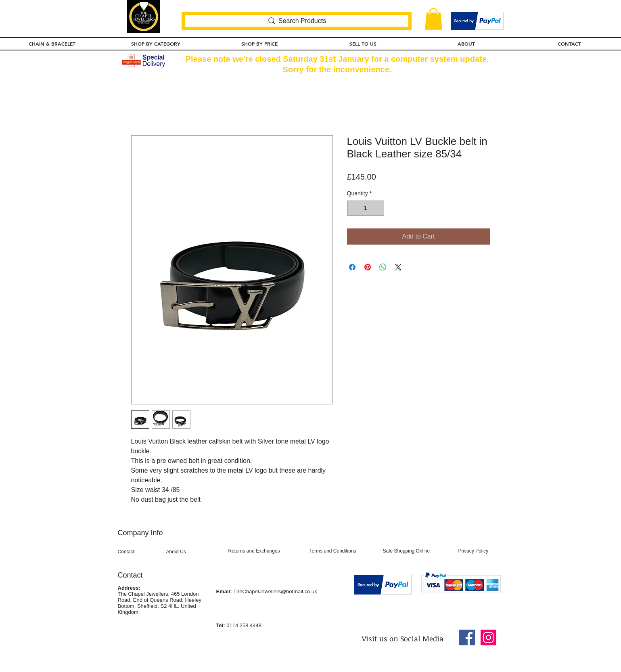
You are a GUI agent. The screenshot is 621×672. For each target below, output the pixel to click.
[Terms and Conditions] (343, 551)
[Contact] (140, 552)
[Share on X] (398, 267)
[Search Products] (297, 21)
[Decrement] (353, 208)
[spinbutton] (366, 208)
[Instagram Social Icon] (488, 637)
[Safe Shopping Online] (416, 551)
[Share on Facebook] (352, 267)
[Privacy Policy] (479, 551)
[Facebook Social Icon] (467, 637)
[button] (434, 19)
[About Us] (192, 552)
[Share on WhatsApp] (383, 267)
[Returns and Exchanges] (266, 551)
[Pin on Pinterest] (368, 267)
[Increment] (378, 208)
